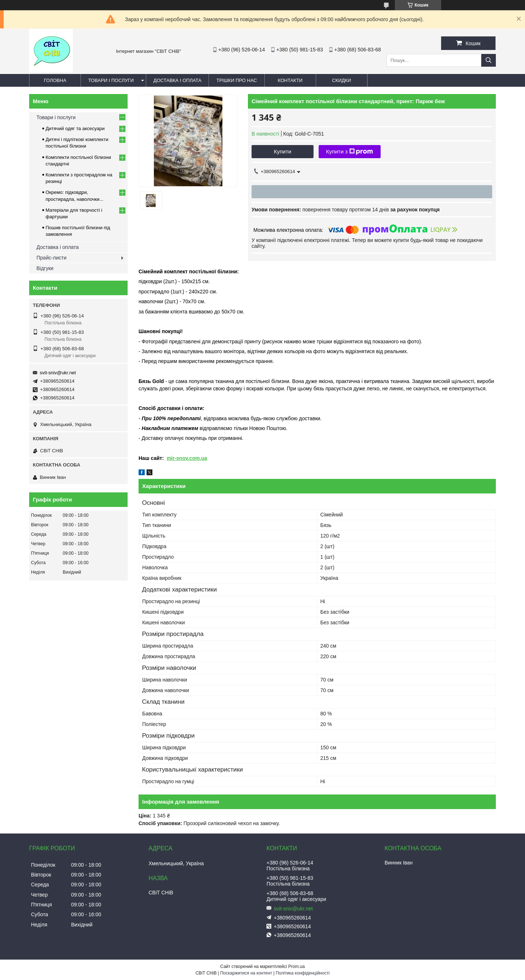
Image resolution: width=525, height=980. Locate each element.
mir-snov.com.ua (187, 458)
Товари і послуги (111, 80)
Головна (55, 80)
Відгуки (45, 268)
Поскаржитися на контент (246, 973)
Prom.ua (297, 967)
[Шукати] (489, 60)
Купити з (349, 152)
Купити (283, 151)
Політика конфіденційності (303, 973)
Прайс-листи (51, 258)
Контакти (290, 80)
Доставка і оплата (178, 80)
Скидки (342, 80)
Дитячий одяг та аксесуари (75, 128)
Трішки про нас (236, 80)
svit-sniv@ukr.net (58, 373)
